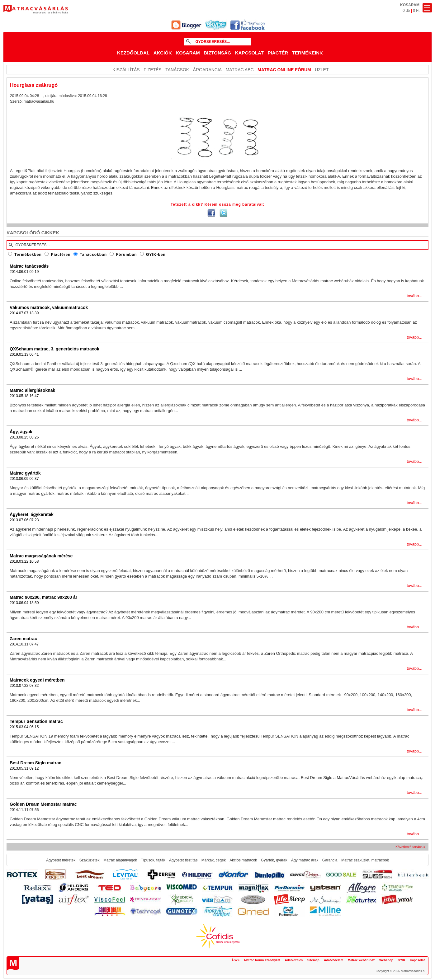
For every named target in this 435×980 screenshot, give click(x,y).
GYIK (401, 960)
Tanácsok (177, 70)
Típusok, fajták (153, 860)
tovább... (414, 296)
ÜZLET (322, 70)
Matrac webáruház (361, 960)
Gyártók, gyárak (274, 860)
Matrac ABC (240, 70)
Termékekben (28, 255)
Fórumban (127, 255)
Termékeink (307, 53)
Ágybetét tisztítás (183, 860)
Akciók (163, 53)
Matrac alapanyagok (120, 860)
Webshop (386, 960)
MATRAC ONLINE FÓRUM (284, 70)
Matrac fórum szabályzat (262, 960)
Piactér (278, 53)
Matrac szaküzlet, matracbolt (365, 860)
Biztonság (217, 53)
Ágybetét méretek (61, 860)
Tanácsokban (93, 255)
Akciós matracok (243, 860)
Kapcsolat (249, 53)
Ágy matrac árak (305, 860)
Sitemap (313, 960)
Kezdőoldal (133, 53)
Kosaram (188, 53)
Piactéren (61, 255)
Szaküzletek (90, 860)
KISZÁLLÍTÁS (126, 70)
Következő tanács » (410, 847)
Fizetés (153, 70)
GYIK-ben (156, 255)
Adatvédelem (333, 960)
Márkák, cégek (214, 860)
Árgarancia (208, 70)
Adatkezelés (294, 960)
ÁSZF (235, 960)
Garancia (330, 860)
